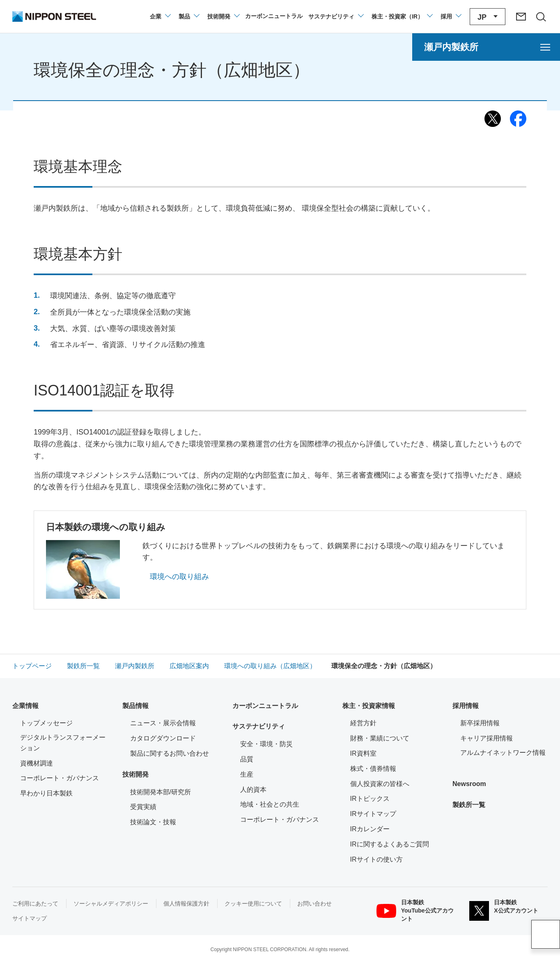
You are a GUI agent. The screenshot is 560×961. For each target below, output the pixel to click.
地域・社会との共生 (270, 804)
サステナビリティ (259, 726)
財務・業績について (380, 738)
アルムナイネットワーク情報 (504, 752)
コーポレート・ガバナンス (60, 778)
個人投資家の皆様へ (380, 784)
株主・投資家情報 (369, 706)
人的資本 (253, 790)
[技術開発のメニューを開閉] (223, 16)
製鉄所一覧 (469, 805)
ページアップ (546, 934)
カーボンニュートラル (265, 706)
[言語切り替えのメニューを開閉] (488, 17)
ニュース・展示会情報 (163, 723)
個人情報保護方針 (186, 904)
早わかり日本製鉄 (46, 793)
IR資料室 (363, 753)
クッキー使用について (253, 904)
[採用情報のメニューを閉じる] (451, 16)
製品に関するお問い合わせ (170, 753)
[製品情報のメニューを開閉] (189, 16)
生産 (247, 774)
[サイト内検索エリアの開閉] (541, 16)
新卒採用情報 (480, 723)
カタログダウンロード (163, 738)
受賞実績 (143, 807)
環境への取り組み (179, 577)
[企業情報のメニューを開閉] (160, 16)
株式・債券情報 (373, 769)
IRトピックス (370, 799)
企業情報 (25, 706)
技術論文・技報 (153, 822)
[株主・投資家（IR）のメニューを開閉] (402, 16)
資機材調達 (37, 763)
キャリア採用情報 (487, 738)
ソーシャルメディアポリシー (111, 904)
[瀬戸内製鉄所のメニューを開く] (486, 47)
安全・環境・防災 (266, 744)
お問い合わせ (314, 904)
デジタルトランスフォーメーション (63, 743)
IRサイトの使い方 (376, 859)
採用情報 (466, 706)
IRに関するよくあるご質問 (390, 844)
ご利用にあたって (35, 904)
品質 (247, 759)
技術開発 (135, 774)
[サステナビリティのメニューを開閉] (336, 16)
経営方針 (363, 723)
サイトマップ (30, 918)
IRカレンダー (370, 829)
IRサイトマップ (373, 814)
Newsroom (469, 784)
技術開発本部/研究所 (161, 792)
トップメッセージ (46, 723)
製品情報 (135, 706)
